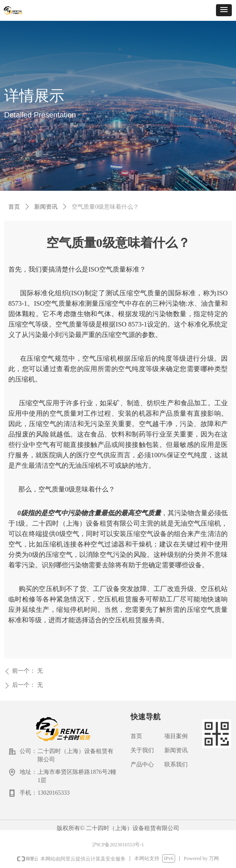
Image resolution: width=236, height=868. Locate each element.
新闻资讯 (46, 207)
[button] (224, 10)
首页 (14, 207)
